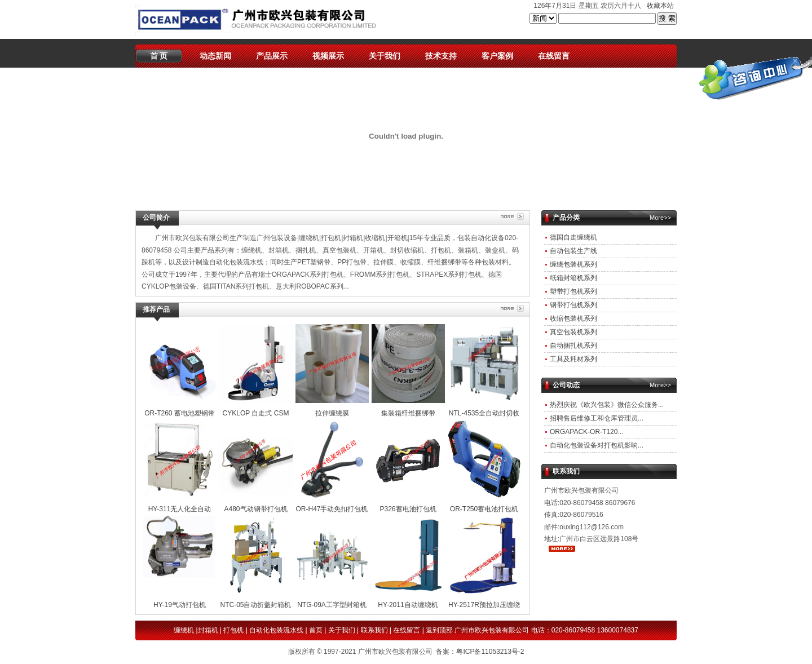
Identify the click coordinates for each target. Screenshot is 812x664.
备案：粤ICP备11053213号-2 (480, 652)
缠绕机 (184, 630)
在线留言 (554, 56)
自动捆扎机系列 (573, 346)
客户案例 (497, 56)
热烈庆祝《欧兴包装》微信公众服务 (604, 405)
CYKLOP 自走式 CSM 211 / (256, 413)
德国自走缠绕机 (573, 237)
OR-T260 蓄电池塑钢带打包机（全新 (180, 413)
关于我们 (385, 56)
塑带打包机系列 (573, 291)
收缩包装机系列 (573, 318)
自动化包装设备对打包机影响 (594, 445)
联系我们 (374, 630)
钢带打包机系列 (573, 305)
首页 (316, 630)
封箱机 (208, 630)
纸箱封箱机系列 (573, 278)
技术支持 (441, 56)
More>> (660, 218)
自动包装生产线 (573, 251)
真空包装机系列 (573, 332)
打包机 (233, 630)
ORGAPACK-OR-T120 (584, 432)
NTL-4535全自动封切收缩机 (484, 413)
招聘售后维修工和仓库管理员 (594, 418)
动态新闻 (215, 56)
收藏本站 (660, 6)
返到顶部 (439, 630)
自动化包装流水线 (276, 630)
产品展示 (272, 56)
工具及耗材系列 (573, 359)
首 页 (159, 56)
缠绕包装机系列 (573, 264)
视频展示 (328, 56)
